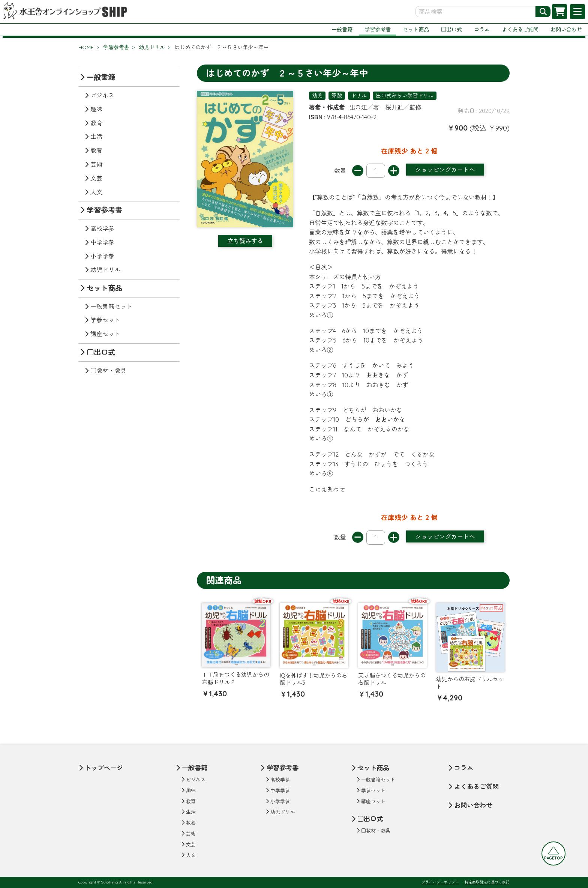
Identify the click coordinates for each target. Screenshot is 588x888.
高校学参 (102, 228)
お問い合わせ (566, 30)
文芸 (96, 178)
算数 (337, 96)
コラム (482, 30)
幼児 (317, 96)
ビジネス (102, 95)
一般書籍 (342, 30)
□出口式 (451, 30)
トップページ (104, 768)
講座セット (105, 334)
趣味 (96, 109)
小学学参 (102, 256)
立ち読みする (245, 241)
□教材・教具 (108, 371)
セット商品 (416, 30)
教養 (96, 150)
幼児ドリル (152, 47)
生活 (96, 137)
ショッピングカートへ (445, 170)
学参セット (105, 320)
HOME (86, 47)
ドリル (359, 96)
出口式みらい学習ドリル (405, 96)
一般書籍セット (111, 307)
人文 (96, 192)
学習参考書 (378, 30)
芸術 (96, 164)
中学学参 (102, 242)
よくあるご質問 (520, 30)
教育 (96, 123)
